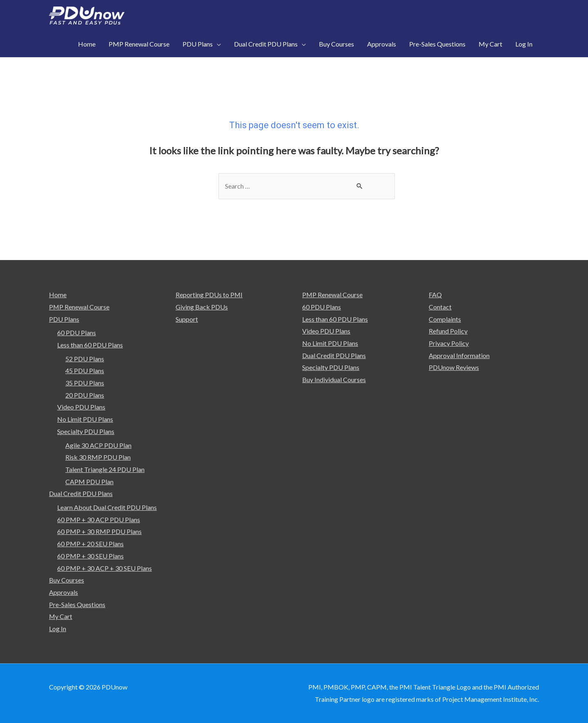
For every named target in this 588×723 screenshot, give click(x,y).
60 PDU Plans (77, 333)
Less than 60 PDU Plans (90, 345)
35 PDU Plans (85, 383)
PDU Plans (64, 319)
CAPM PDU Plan (89, 482)
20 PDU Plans (85, 395)
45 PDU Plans (85, 370)
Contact (440, 307)
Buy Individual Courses (334, 379)
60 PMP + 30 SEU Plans (90, 556)
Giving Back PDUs (202, 307)
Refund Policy (448, 331)
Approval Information (459, 355)
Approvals (63, 592)
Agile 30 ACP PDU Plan (98, 445)
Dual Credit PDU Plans (81, 493)
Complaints (445, 319)
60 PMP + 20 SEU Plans (90, 544)
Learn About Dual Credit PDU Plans (107, 507)
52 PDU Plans (85, 359)
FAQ (435, 295)
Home (58, 295)
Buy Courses (67, 580)
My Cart (61, 616)
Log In (58, 628)
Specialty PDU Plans (86, 431)
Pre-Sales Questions (77, 604)
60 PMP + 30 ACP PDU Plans (99, 519)
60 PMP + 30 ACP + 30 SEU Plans (105, 568)
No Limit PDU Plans (85, 419)
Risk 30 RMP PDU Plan (98, 457)
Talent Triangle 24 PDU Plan (105, 469)
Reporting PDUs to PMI (209, 295)
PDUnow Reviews (454, 367)
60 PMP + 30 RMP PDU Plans (99, 532)
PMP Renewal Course (79, 307)
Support (187, 319)
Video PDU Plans (81, 407)
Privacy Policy (449, 343)
